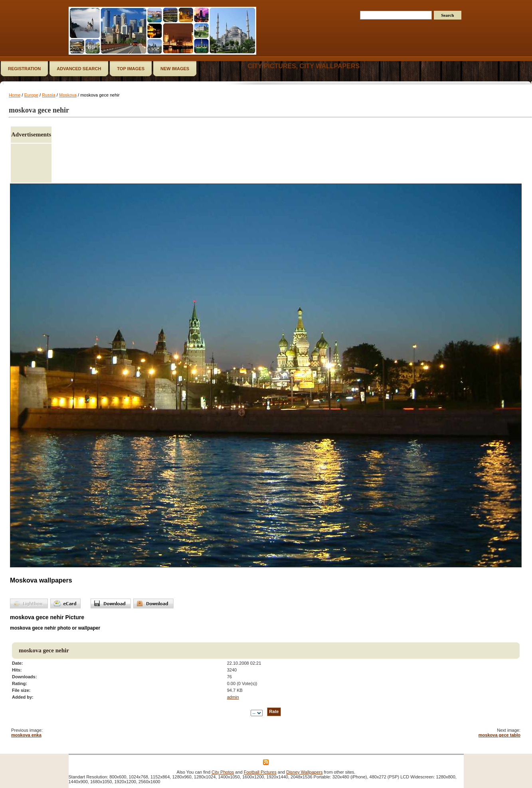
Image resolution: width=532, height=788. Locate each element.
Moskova (68, 95)
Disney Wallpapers (304, 772)
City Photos (223, 772)
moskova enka (26, 735)
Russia (49, 95)
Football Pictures (260, 772)
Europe (31, 95)
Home (15, 95)
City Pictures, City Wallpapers (304, 66)
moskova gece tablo (499, 735)
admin (233, 697)
